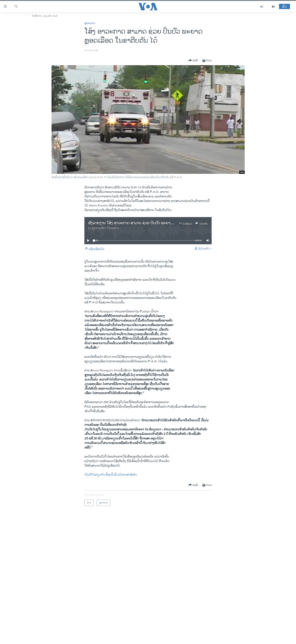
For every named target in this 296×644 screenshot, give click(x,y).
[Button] (193, 61)
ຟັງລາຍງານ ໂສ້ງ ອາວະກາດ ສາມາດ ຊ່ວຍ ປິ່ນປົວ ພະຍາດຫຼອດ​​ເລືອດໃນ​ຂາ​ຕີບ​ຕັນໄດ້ (150, 223)
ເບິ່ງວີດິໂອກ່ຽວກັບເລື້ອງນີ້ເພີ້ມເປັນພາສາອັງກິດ (111, 475)
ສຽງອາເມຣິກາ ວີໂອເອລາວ (105, 228)
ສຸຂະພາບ (90, 23)
